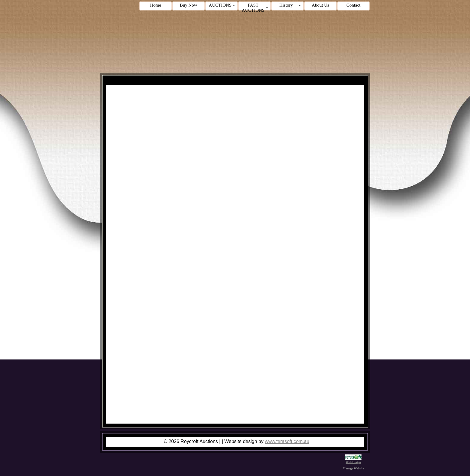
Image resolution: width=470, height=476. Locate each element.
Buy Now (189, 5)
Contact (354, 5)
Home (156, 5)
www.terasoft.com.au (287, 441)
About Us (320, 5)
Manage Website (353, 468)
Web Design (353, 460)
